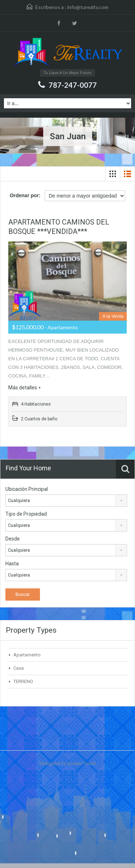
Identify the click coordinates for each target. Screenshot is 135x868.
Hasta (12, 564)
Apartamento (27, 655)
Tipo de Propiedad (26, 514)
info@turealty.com (88, 7)
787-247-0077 (73, 85)
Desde (13, 539)
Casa (19, 668)
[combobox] (66, 501)
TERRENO (23, 681)
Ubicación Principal (27, 489)
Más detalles (24, 388)
